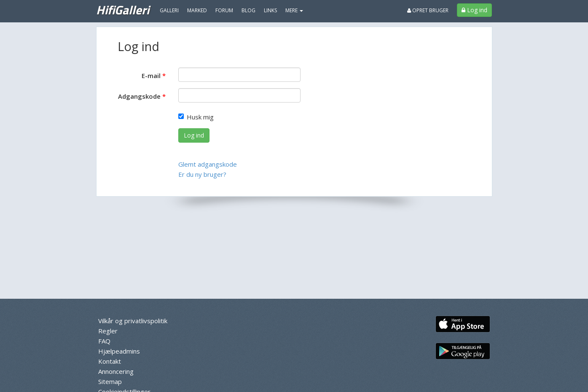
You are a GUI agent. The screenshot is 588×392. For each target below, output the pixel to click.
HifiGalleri (123, 10)
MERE (294, 10)
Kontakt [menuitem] (110, 361)
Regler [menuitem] (108, 331)
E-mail (151, 76)
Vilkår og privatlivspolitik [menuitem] (133, 321)
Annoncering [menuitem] (116, 371)
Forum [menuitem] (224, 10)
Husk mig (196, 117)
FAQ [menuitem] (104, 341)
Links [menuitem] (270, 10)
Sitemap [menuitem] (110, 381)
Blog (248, 10)
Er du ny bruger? (202, 174)
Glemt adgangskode (208, 164)
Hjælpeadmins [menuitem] (119, 351)
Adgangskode (139, 96)
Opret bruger (428, 10)
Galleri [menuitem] (169, 10)
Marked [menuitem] (197, 10)
